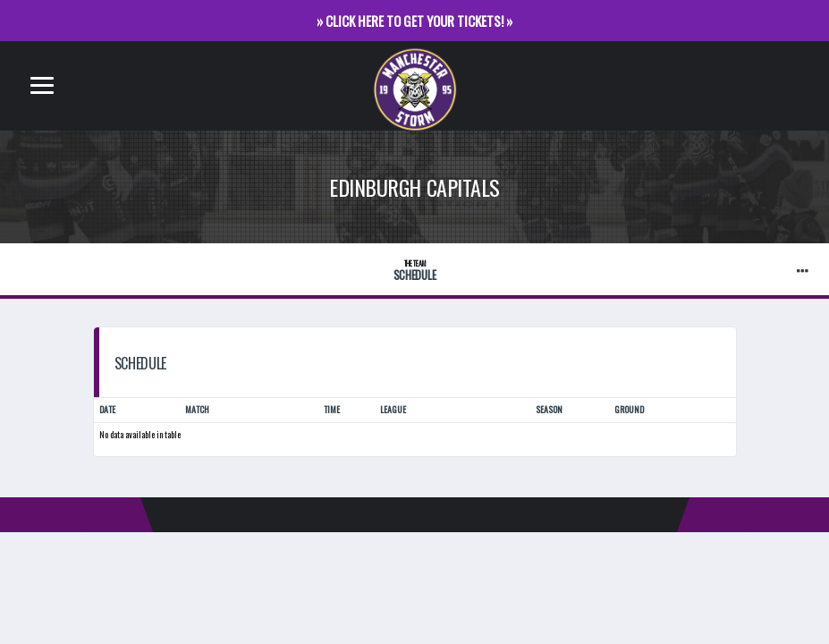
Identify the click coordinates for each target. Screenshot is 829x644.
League (393, 411)
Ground (629, 411)
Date (107, 411)
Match (197, 411)
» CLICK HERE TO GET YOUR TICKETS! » (414, 21)
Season (549, 411)
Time (332, 411)
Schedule (414, 271)
